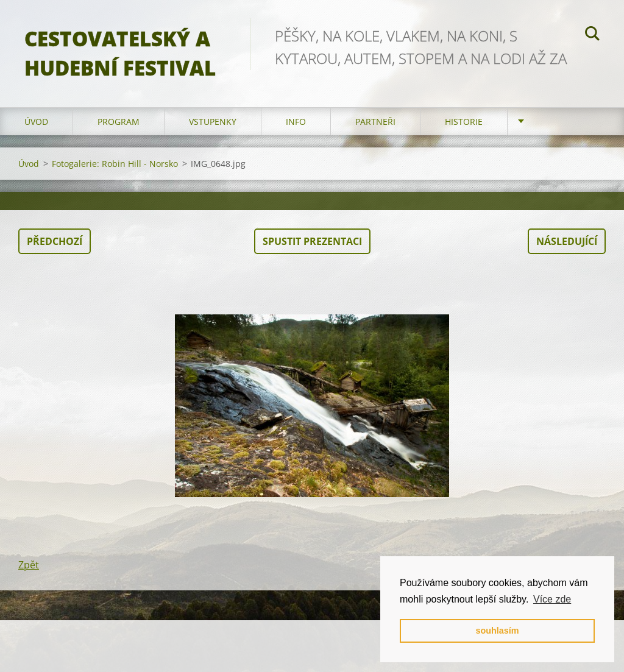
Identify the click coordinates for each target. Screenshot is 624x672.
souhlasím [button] (497, 631)
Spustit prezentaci (312, 241)
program (119, 122)
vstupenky (213, 122)
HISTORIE (464, 122)
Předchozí (55, 241)
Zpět (29, 565)
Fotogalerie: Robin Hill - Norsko (115, 164)
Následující (567, 241)
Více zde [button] (552, 599)
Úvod (36, 122)
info (296, 122)
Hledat (592, 35)
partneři (375, 122)
